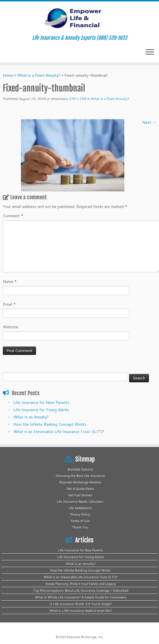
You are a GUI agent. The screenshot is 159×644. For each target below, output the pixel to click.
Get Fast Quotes (80, 495)
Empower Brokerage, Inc (85, 637)
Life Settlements (80, 508)
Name (10, 282)
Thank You (80, 527)
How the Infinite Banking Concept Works (50, 424)
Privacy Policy (80, 514)
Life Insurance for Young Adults (41, 410)
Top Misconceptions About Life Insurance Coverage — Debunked (81, 591)
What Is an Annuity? (31, 417)
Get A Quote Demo (80, 489)
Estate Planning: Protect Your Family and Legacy (81, 584)
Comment (13, 216)
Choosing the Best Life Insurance (80, 476)
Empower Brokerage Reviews (80, 482)
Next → (149, 122)
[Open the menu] (150, 52)
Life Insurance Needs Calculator (80, 502)
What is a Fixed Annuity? (39, 75)
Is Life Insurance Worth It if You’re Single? (81, 604)
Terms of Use (80, 521)
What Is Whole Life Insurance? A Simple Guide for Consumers (81, 597)
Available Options (80, 469)
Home (8, 75)
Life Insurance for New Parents (41, 402)
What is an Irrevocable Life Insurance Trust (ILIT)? (59, 432)
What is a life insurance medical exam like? (81, 611)
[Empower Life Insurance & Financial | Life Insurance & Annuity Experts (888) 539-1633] (79, 18)
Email (9, 304)
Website (10, 327)
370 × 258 (77, 99)
